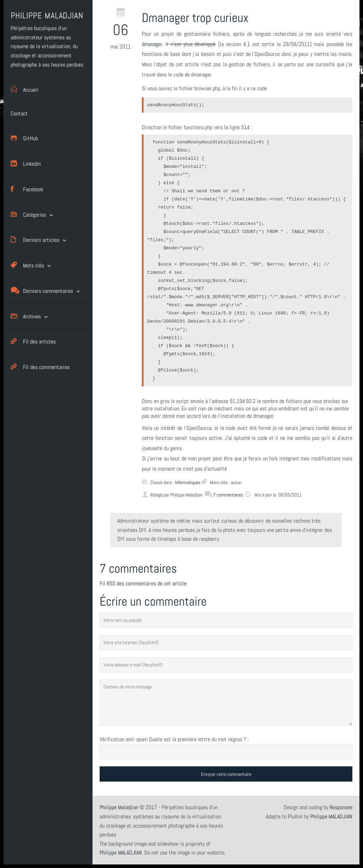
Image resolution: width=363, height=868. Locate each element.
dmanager (152, 44)
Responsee (341, 807)
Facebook (27, 189)
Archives (26, 316)
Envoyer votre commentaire (226, 774)
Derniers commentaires (42, 291)
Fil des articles (33, 341)
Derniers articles (35, 240)
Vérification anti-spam (124, 739)
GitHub (24, 138)
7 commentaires (224, 495)
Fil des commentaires (40, 367)
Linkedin (26, 163)
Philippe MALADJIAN (331, 816)
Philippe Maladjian (119, 807)
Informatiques (188, 482)
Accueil (24, 89)
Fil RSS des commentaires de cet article (143, 583)
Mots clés (27, 265)
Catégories (28, 214)
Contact (19, 114)
